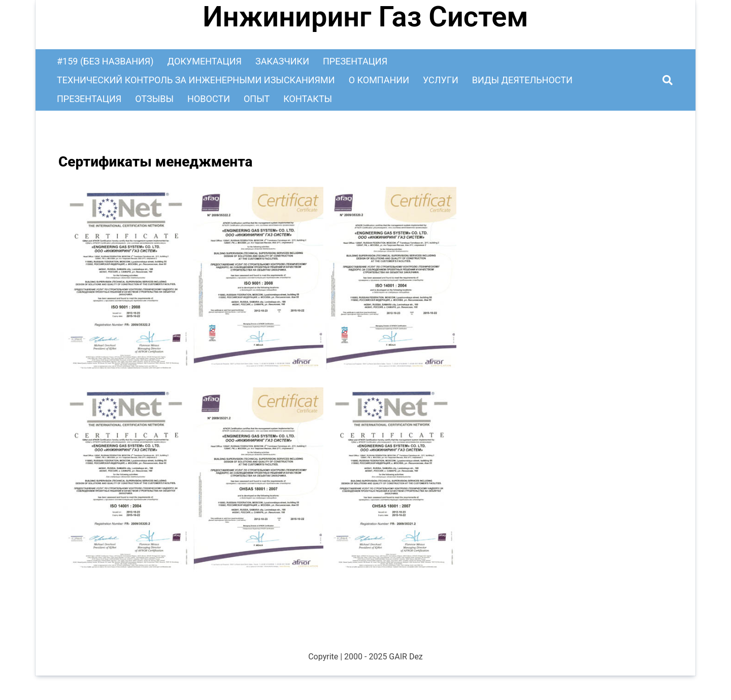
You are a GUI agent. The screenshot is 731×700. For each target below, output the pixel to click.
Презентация (355, 61)
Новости (209, 99)
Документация (205, 61)
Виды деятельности (522, 80)
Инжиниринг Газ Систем (365, 17)
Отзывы (154, 99)
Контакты (308, 99)
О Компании (379, 80)
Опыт (257, 99)
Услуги (441, 80)
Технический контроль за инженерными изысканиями (196, 80)
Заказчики (282, 61)
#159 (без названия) (105, 61)
